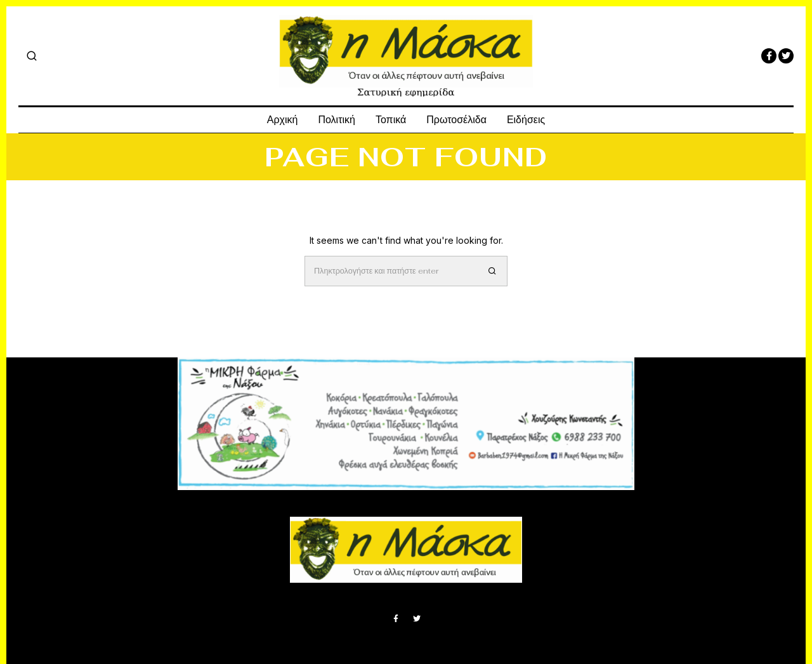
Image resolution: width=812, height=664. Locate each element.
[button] (492, 271)
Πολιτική (336, 120)
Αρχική (283, 120)
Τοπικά (391, 120)
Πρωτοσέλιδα (456, 120)
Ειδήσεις (526, 120)
